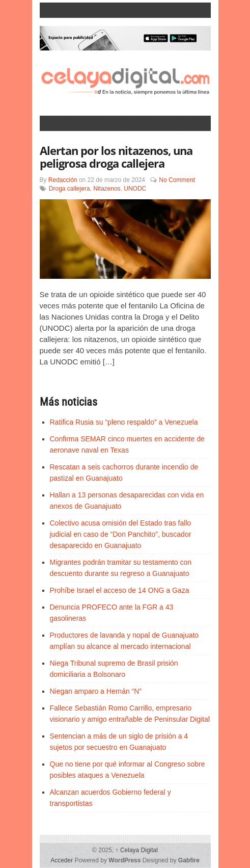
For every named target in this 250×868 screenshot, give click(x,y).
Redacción (63, 180)
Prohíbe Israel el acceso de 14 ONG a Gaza (120, 590)
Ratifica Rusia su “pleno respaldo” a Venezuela (124, 422)
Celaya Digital (137, 850)
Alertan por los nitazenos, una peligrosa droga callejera (116, 157)
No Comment (177, 180)
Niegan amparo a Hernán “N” (96, 691)
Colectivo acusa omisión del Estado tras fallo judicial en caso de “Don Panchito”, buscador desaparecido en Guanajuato (121, 534)
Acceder (62, 860)
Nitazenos (107, 189)
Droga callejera (70, 189)
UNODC (135, 189)
